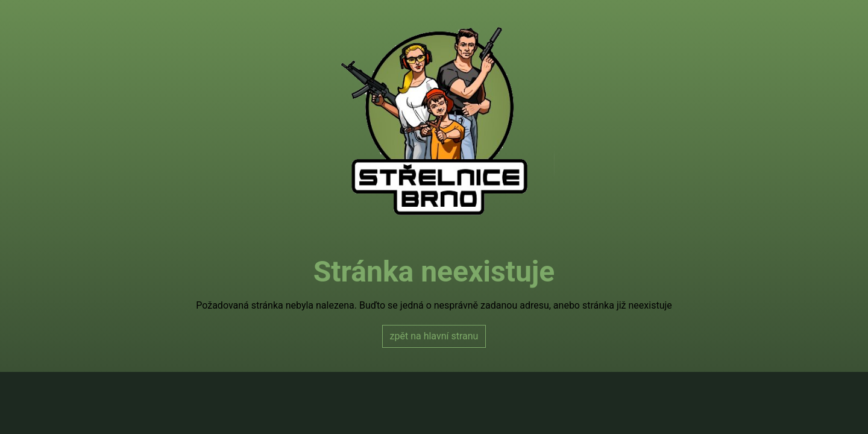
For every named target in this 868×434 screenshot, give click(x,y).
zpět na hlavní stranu (434, 336)
